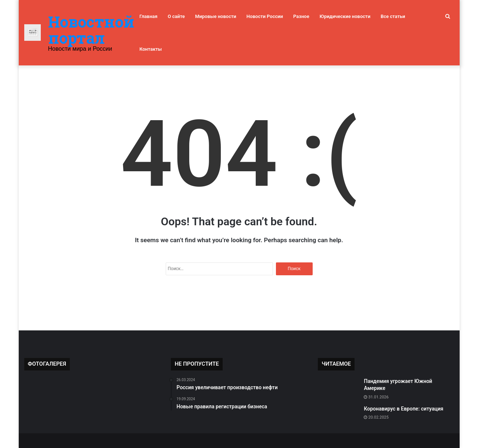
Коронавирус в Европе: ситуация (403, 409)
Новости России (265, 16)
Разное (301, 16)
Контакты (151, 49)
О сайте (176, 16)
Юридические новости (345, 16)
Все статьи (393, 16)
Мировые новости (216, 16)
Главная (149, 16)
